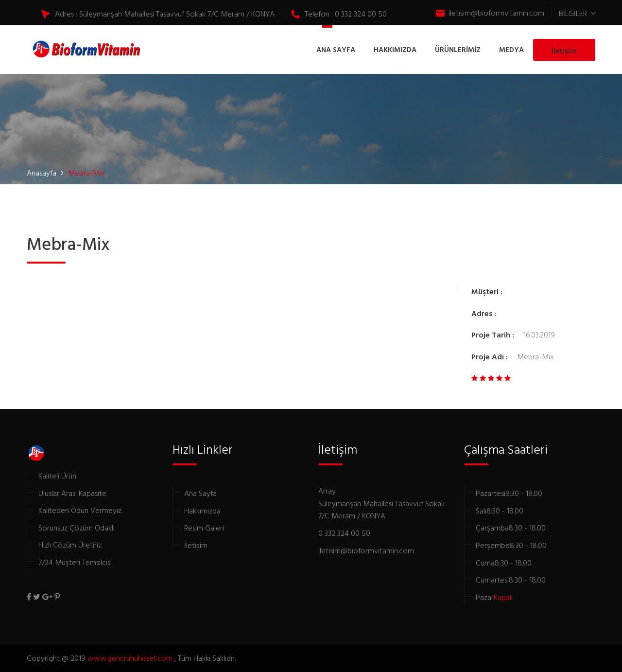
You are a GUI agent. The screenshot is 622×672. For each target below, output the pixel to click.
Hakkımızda (202, 511)
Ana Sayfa (200, 493)
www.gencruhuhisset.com (131, 658)
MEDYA (511, 49)
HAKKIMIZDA (395, 49)
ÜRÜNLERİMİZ (458, 49)
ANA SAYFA (336, 49)
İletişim (564, 51)
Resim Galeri (204, 528)
